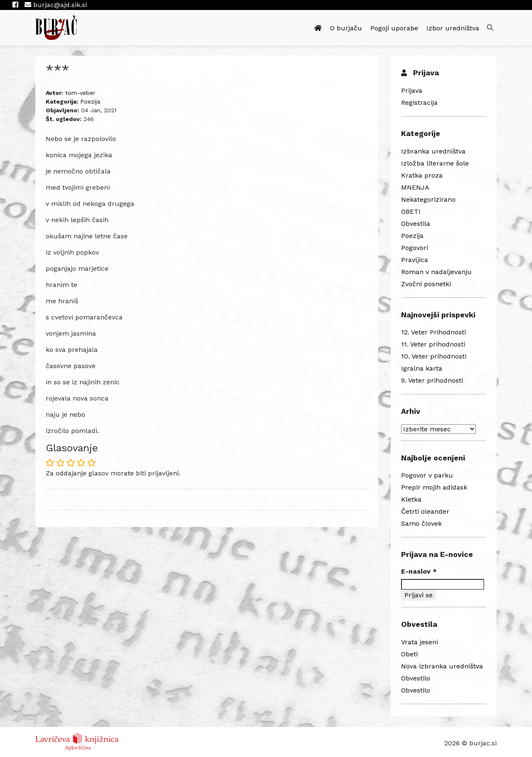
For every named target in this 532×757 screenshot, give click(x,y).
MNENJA (415, 187)
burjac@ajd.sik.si (56, 5)
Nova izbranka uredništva (442, 666)
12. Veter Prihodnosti (433, 332)
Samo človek (421, 523)
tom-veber (80, 93)
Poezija (90, 101)
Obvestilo (416, 678)
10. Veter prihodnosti (434, 356)
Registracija (419, 103)
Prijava (412, 90)
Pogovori (415, 248)
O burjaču (346, 28)
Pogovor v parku (427, 475)
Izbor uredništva (453, 28)
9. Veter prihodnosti (432, 380)
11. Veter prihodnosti (433, 344)
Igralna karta (422, 368)
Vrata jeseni (420, 642)
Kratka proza (422, 175)
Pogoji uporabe (394, 28)
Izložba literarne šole (435, 163)
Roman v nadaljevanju (436, 272)
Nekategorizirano (428, 199)
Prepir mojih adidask (434, 487)
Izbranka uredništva (433, 151)
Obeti (409, 654)
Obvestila (416, 224)
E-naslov (419, 571)
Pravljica (415, 260)
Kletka (411, 499)
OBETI (411, 212)
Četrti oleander (425, 511)
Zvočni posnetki (426, 284)
